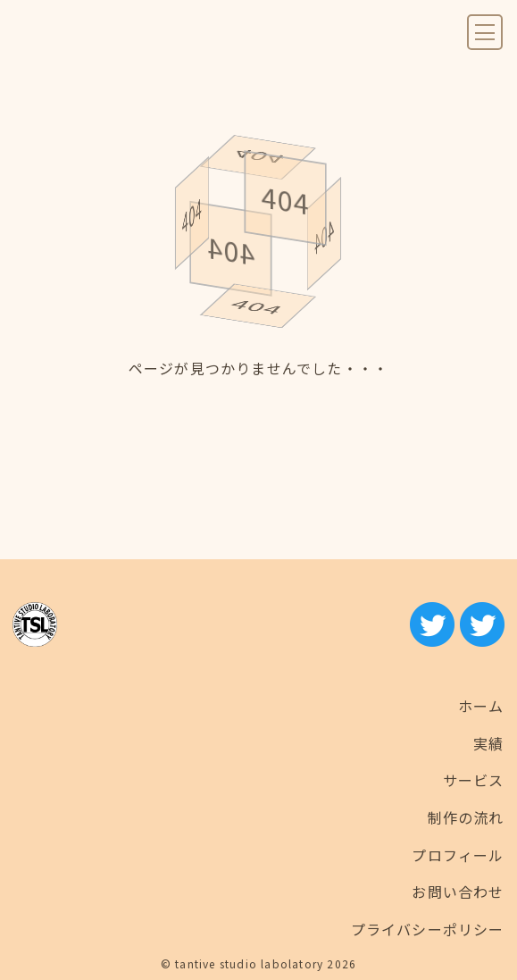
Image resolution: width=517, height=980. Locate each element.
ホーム (481, 706)
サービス (474, 780)
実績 (488, 743)
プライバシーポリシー (428, 929)
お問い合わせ (458, 892)
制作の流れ (466, 817)
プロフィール (458, 855)
